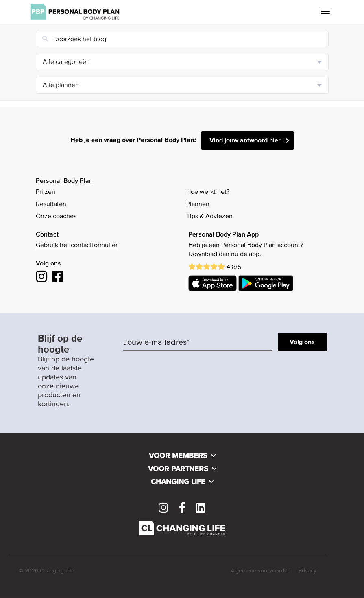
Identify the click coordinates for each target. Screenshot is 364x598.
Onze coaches (56, 217)
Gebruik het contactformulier (77, 245)
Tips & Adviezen (209, 217)
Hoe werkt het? (208, 192)
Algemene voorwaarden (261, 571)
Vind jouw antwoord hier (245, 141)
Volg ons (302, 342)
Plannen (198, 204)
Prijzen (46, 192)
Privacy (307, 571)
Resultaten (51, 204)
